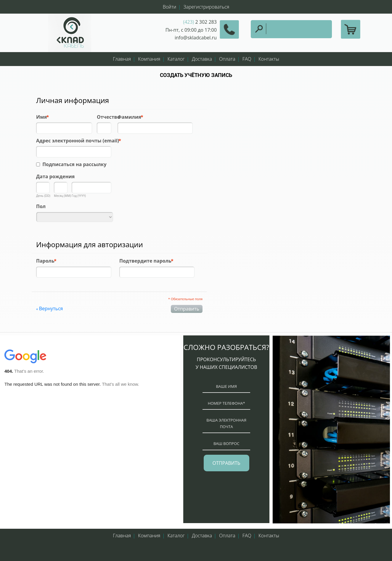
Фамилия (129, 117)
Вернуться (49, 308)
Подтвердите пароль (145, 261)
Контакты (269, 59)
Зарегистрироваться (207, 7)
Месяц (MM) (62, 196)
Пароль (45, 261)
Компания (149, 59)
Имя (41, 117)
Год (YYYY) (79, 196)
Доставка (202, 59)
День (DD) (43, 196)
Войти (170, 7)
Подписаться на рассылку (74, 164)
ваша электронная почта (226, 423)
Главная (122, 59)
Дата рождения (55, 176)
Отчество (109, 117)
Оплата (227, 59)
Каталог (176, 59)
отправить (226, 463)
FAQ (247, 59)
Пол (41, 206)
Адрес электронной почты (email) (78, 141)
